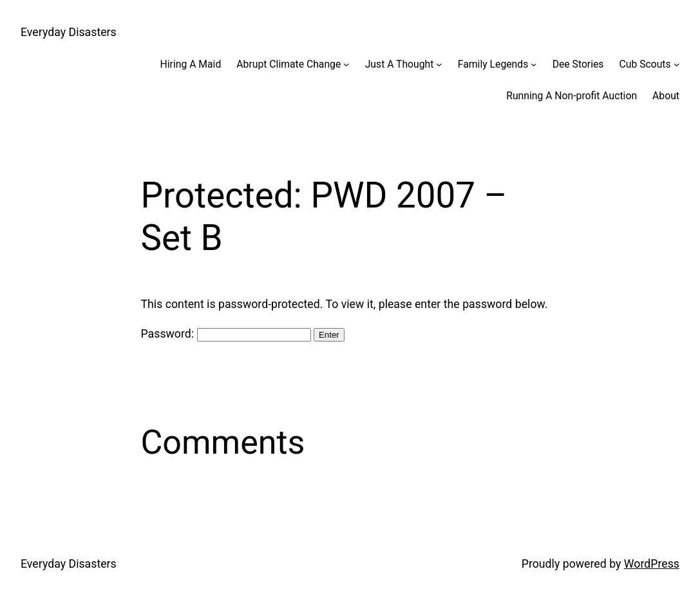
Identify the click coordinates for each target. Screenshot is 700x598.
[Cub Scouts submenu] (676, 64)
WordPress (652, 564)
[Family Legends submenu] (534, 64)
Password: (226, 334)
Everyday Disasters (69, 32)
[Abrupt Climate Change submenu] (346, 64)
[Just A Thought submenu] (439, 64)
